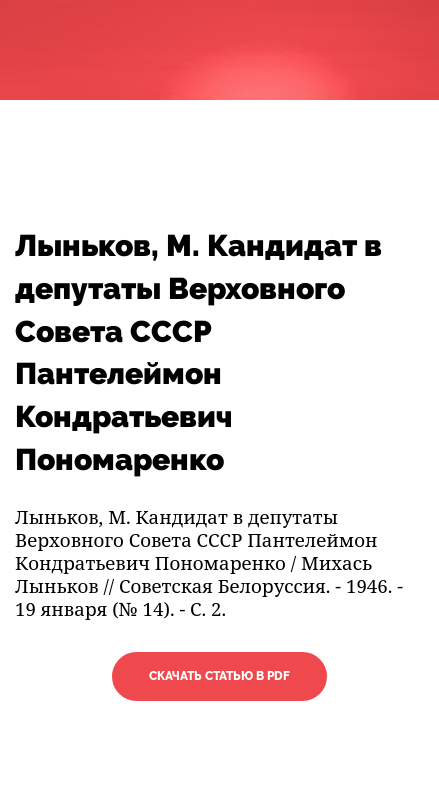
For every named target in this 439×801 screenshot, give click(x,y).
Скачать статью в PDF (219, 676)
